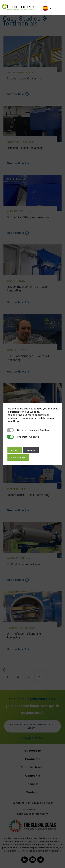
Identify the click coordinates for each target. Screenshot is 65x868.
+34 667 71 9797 (33, 809)
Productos (32, 759)
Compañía (33, 775)
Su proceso (33, 750)
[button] (59, 8)
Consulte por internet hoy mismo (32, 726)
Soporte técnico (32, 767)
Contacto (33, 792)
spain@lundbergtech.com (32, 814)
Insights (32, 784)
